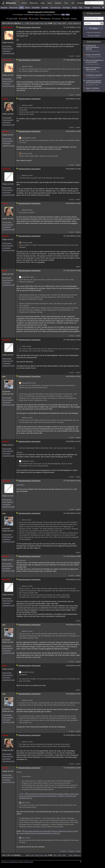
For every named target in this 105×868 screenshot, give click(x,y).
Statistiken (58, 3)
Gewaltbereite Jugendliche (94, 76)
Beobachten (46, 19)
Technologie (66, 8)
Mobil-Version (29, 862)
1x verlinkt (71, 851)
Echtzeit (24, 3)
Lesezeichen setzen (8, 53)
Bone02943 (6, 169)
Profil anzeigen (7, 46)
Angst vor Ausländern (94, 89)
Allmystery (11, 3)
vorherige (18, 23)
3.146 (32, 23)
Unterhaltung (96, 8)
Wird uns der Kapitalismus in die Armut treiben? (94, 62)
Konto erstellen (95, 36)
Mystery (27, 8)
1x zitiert (71, 56)
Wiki (73, 3)
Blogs (43, 3)
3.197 (55, 23)
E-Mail (67, 15)
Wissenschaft (13, 8)
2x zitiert (71, 165)
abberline (5, 131)
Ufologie (74, 8)
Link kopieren (6, 51)
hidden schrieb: (25, 346)
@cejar (19, 772)
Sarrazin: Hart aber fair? (94, 56)
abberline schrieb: (26, 67)
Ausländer (49, 15)
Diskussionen (34, 3)
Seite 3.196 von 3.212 (11, 23)
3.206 (64, 23)
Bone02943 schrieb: (27, 277)
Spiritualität (45, 8)
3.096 (27, 23)
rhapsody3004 (7, 27)
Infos (75, 19)
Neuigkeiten (81, 3)
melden (78, 56)
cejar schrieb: (25, 803)
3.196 (50, 23)
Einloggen (95, 28)
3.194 (41, 23)
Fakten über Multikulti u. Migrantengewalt (94, 70)
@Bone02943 (21, 561)
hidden (5, 271)
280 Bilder (24, 19)
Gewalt (36, 15)
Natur (81, 8)
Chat (66, 3)
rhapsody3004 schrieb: (28, 138)
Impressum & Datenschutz (9, 862)
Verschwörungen (55, 8)
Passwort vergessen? (94, 32)
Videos (50, 3)
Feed (63, 15)
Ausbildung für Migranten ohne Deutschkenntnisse (94, 83)
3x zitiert (71, 576)
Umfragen (87, 8)
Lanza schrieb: (25, 777)
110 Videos (35, 19)
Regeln (21, 862)
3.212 (70, 23)
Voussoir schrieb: (26, 154)
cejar (4, 376)
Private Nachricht (8, 49)
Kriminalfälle (36, 8)
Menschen (4, 8)
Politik (21, 8)
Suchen (67, 19)
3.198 (59, 23)
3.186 (36, 23)
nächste (76, 23)
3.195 (45, 23)
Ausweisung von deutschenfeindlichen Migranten (94, 48)
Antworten (58, 19)
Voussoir (5, 99)
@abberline (20, 485)
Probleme (42, 15)
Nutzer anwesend (94, 13)
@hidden (20, 452)
